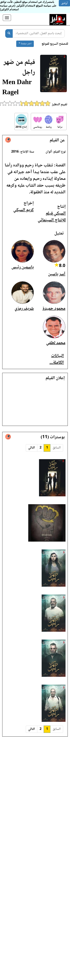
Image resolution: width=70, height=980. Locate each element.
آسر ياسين (57, 274)
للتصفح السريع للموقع (55, 44)
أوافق (64, 3)
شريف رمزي (24, 309)
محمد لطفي (56, 343)
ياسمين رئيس (23, 267)
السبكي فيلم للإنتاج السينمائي (52, 217)
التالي (32, 448)
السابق (57, 448)
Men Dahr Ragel (17, 88)
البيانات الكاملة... (57, 359)
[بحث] (9, 33)
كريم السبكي (24, 210)
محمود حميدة (54, 309)
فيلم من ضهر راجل (19, 68)
